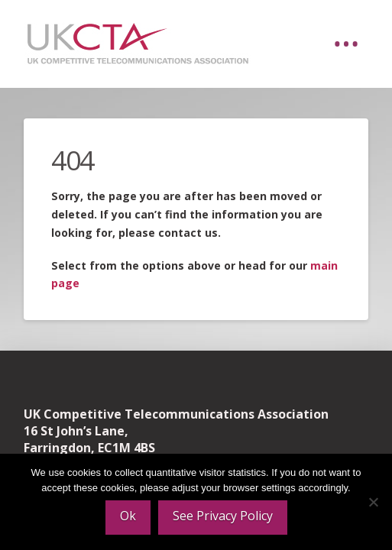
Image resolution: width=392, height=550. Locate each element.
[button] (346, 44)
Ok (128, 516)
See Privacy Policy (223, 516)
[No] (373, 502)
